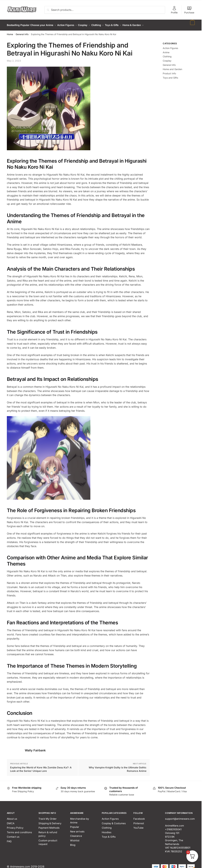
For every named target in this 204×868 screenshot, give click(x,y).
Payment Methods (49, 826)
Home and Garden (172, 67)
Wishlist (75, 839)
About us (12, 817)
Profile (174, 10)
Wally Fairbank (35, 748)
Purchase (189, 10)
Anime (166, 50)
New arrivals (77, 830)
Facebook (139, 817)
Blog (73, 843)
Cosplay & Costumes (114, 821)
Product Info (169, 71)
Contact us (13, 835)
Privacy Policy (15, 826)
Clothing (167, 54)
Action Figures (170, 46)
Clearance (76, 834)
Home (10, 32)
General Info (22, 32)
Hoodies (107, 830)
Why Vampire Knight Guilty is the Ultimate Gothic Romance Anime (118, 767)
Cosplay (167, 59)
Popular (75, 825)
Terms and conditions (19, 830)
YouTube (138, 826)
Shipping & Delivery (50, 821)
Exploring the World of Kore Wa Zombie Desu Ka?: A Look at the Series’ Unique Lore (41, 767)
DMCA (11, 821)
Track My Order (48, 817)
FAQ (9, 839)
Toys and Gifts (170, 76)
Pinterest (139, 821)
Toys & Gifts (109, 835)
